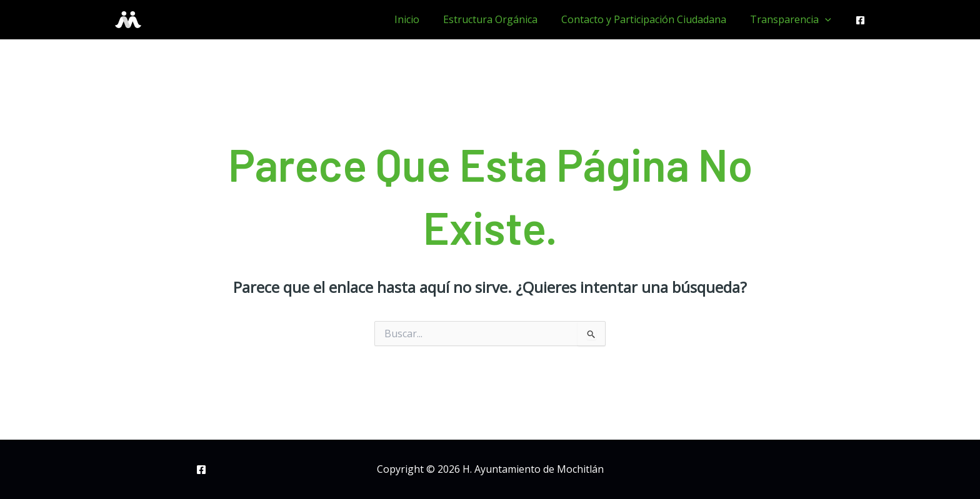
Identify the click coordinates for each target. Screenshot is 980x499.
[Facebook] (860, 20)
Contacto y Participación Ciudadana (649, 19)
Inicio (420, 19)
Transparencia (792, 19)
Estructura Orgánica (500, 19)
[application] (827, 19)
